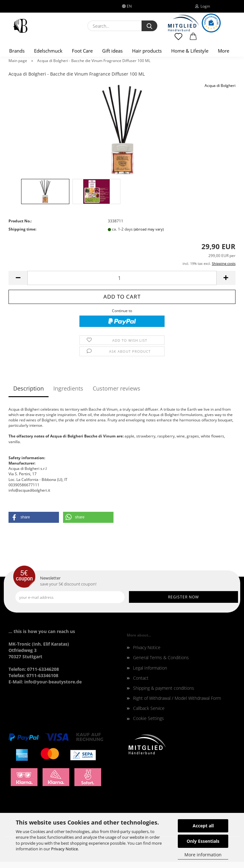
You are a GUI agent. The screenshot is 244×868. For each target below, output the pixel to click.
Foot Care (82, 51)
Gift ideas (112, 51)
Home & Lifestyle (190, 51)
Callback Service (149, 708)
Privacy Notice (64, 849)
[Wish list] (178, 39)
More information (203, 855)
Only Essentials (203, 841)
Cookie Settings (148, 718)
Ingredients (68, 388)
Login (203, 6)
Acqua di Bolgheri (220, 86)
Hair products (147, 51)
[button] (194, 39)
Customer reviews (116, 388)
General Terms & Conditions (161, 657)
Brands (17, 51)
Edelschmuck (48, 51)
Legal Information (150, 668)
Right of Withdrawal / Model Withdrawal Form (177, 698)
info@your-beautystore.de (53, 682)
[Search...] (149, 26)
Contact (141, 678)
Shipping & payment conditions (164, 688)
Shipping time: (22, 229)
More (224, 51)
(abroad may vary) (149, 229)
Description (29, 388)
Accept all (203, 826)
